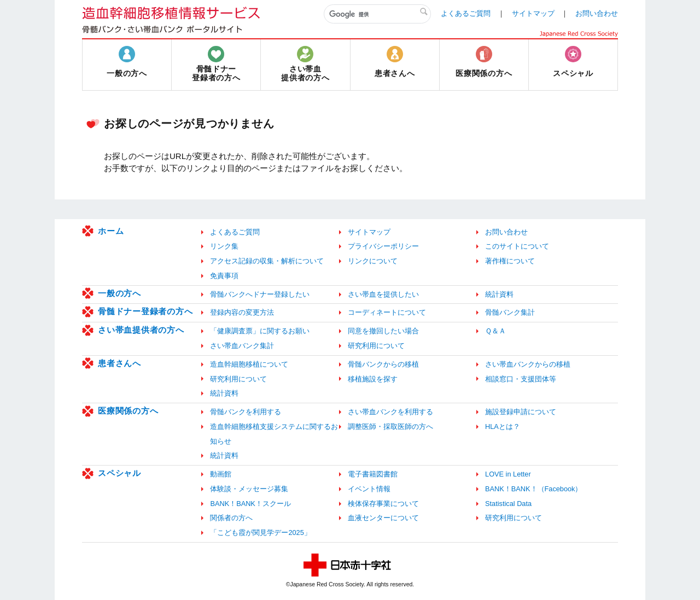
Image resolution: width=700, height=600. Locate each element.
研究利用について (376, 346)
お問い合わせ (597, 13)
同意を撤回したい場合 (383, 331)
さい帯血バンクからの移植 (528, 364)
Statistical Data (508, 504)
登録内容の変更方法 (242, 312)
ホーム (111, 231)
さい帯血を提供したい (383, 294)
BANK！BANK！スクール (250, 504)
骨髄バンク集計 (510, 312)
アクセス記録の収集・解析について (267, 261)
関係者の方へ (231, 518)
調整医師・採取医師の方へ (390, 427)
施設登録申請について (521, 412)
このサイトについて (517, 246)
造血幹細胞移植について (249, 364)
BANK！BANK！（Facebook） (533, 489)
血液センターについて (383, 518)
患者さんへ (119, 363)
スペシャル (119, 473)
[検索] (377, 14)
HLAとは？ (503, 427)
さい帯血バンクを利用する (390, 412)
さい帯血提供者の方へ (141, 330)
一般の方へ (119, 293)
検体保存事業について (383, 504)
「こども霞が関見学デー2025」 (260, 533)
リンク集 (224, 246)
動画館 (221, 474)
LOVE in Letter (508, 474)
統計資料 (499, 294)
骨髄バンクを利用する (246, 412)
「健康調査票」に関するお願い (260, 331)
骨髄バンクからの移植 (383, 364)
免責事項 (224, 276)
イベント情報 (369, 489)
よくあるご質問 (466, 13)
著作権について (510, 261)
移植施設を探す (373, 379)
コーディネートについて (387, 312)
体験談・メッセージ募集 (249, 489)
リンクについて (373, 261)
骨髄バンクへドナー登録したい (260, 294)
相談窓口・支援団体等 (521, 379)
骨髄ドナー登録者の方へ (145, 311)
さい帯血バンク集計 (242, 346)
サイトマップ (533, 13)
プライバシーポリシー (383, 246)
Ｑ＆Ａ (495, 331)
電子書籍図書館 (373, 474)
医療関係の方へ (128, 411)
